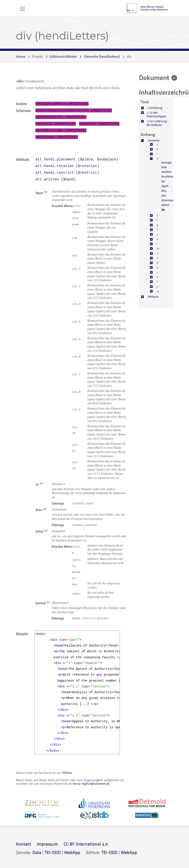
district (165, 205)
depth (165, 186)
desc (164, 191)
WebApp (72, 852)
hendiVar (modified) (99, 124)
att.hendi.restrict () (67, 173)
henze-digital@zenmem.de (91, 783)
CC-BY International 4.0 (86, 844)
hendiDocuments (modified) (62, 104)
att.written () (56, 180)
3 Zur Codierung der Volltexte (157, 123)
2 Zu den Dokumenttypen (157, 114)
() (102, 56)
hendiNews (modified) (57, 137)
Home (21, 56)
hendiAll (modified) (56, 124)
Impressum (47, 844)
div (163, 210)
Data (37, 852)
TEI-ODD (53, 852)
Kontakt (23, 844)
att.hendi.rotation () (67, 166)
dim (164, 196)
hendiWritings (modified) (61, 130)
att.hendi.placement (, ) (77, 160)
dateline (166, 172)
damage (166, 162)
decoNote (167, 176)
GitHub (67, 773)
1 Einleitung (155, 108)
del (163, 181)
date (164, 167)
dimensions (168, 200)
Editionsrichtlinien (63, 56)
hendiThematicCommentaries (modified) (74, 110)
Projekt (37, 56)
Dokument (154, 77)
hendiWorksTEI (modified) (61, 117)
